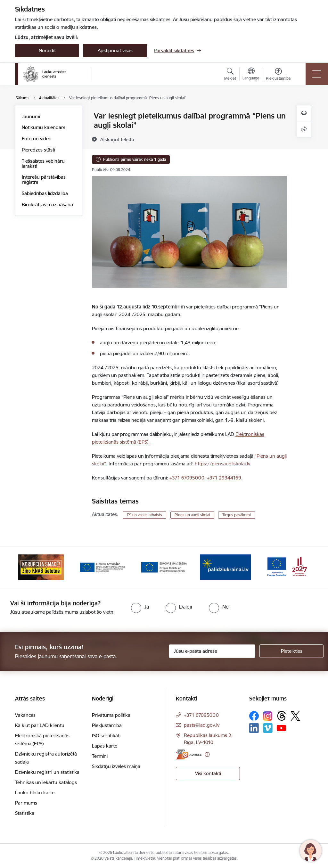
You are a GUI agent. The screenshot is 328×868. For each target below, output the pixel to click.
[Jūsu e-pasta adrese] (212, 651)
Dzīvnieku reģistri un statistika (47, 772)
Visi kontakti (208, 773)
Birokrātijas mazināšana (47, 205)
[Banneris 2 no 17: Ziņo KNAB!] (102, 567)
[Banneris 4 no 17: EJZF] (225, 567)
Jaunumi (31, 116)
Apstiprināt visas (115, 50)
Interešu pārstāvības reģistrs (44, 180)
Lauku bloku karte (35, 793)
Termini (100, 756)
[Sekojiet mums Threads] (282, 716)
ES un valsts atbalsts (144, 515)
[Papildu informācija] (207, 754)
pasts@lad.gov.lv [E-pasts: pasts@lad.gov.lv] (202, 725)
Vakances (25, 715)
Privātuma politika (111, 715)
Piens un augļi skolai (192, 515)
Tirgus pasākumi (237, 515)
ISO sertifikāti (106, 736)
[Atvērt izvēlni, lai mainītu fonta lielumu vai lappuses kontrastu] (278, 75)
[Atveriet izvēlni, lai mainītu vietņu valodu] (251, 75)
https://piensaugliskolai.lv (222, 464)
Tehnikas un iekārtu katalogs (46, 782)
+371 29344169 (224, 478)
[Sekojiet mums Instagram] (268, 716)
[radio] (140, 607)
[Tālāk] (302, 567)
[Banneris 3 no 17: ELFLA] (164, 567)
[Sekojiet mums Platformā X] (295, 716)
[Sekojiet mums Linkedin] (254, 728)
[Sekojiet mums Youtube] (282, 728)
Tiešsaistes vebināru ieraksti (43, 164)
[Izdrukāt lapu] (304, 113)
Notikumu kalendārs (44, 127)
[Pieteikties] (291, 651)
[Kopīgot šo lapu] (304, 129)
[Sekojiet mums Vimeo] (268, 728)
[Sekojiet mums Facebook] (254, 716)
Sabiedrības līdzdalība (45, 193)
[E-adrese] (189, 754)
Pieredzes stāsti (38, 150)
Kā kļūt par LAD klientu (40, 725)
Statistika (25, 813)
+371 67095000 (187, 478)
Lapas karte (105, 746)
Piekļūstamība (107, 725)
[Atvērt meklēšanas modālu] (230, 75)
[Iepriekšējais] (26, 567)
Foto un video (37, 139)
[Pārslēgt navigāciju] (317, 74)
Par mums (26, 803)
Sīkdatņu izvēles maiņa (116, 766)
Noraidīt (47, 50)
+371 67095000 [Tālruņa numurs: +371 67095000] (201, 715)
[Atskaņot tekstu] (117, 139)
